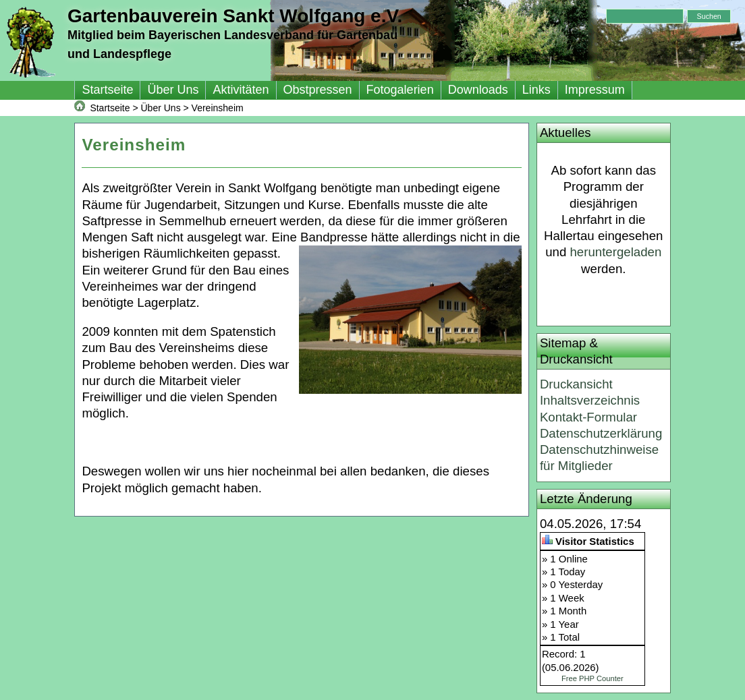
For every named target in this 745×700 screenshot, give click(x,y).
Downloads (478, 90)
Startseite (107, 90)
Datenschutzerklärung (601, 433)
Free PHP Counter (592, 678)
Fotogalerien (400, 90)
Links (536, 90)
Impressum (595, 90)
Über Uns (173, 90)
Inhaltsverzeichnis (590, 400)
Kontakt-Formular (588, 417)
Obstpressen (318, 90)
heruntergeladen (615, 252)
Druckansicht (576, 384)
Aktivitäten (241, 90)
